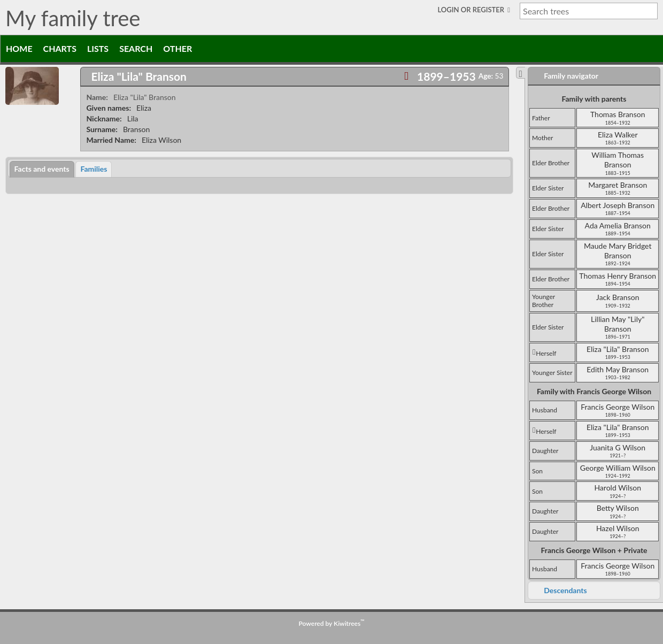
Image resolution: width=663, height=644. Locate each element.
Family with (594, 391)
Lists (98, 48)
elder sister (548, 188)
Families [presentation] (94, 169)
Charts (60, 48)
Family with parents (594, 99)
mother (542, 138)
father (541, 118)
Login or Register (472, 10)
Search (136, 48)
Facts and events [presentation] (42, 169)
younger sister (552, 373)
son (537, 471)
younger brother (543, 301)
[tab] (295, 77)
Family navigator (571, 76)
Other (178, 48)
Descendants (565, 590)
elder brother (551, 163)
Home (19, 48)
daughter (545, 451)
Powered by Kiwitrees (332, 623)
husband (545, 410)
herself (544, 353)
